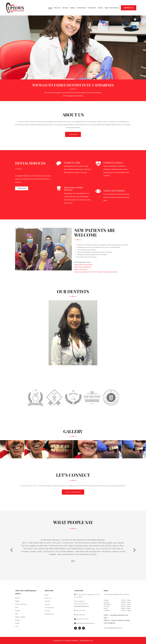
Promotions (92, 8)
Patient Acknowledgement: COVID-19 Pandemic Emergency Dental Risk (96, 272)
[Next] (134, 550)
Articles (100, 8)
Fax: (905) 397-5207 (81, 619)
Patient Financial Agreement (83, 267)
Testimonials (81, 8)
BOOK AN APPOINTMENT (73, 492)
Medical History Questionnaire (83, 265)
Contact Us (129, 8)
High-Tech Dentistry (112, 8)
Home (50, 8)
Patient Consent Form (81, 269)
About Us (57, 8)
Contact (48, 611)
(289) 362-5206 (80, 615)
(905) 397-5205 (80, 610)
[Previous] (12, 550)
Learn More (73, 134)
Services (65, 8)
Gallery (72, 8)
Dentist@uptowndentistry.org (84, 623)
